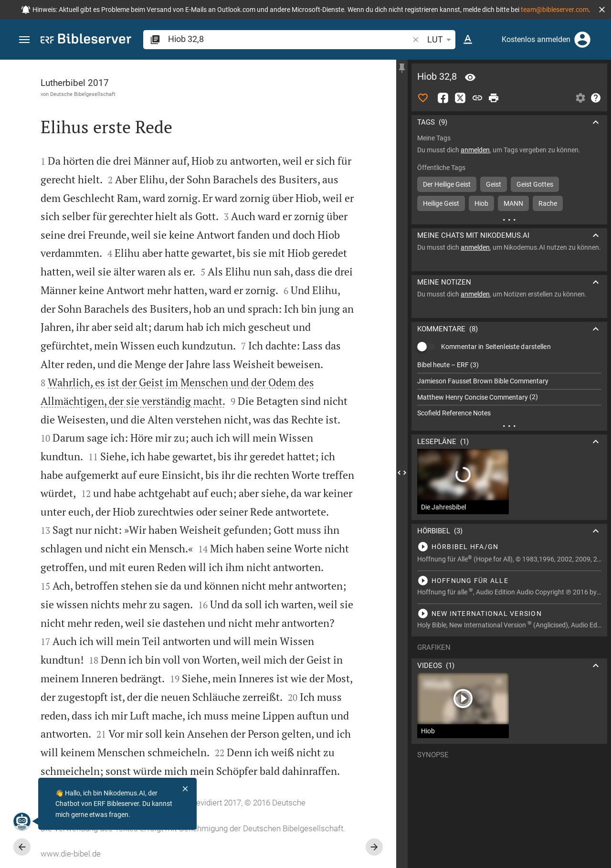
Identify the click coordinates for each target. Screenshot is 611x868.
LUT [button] (441, 40)
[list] (509, 389)
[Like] (423, 98)
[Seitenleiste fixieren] (402, 68)
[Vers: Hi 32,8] (470, 77)
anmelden (475, 150)
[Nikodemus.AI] (22, 821)
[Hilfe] (596, 98)
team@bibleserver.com (555, 10)
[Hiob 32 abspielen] (509, 547)
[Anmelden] (582, 40)
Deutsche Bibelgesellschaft (83, 94)
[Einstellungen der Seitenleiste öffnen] (580, 98)
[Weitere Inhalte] (509, 220)
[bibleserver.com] (86, 40)
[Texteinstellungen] (468, 40)
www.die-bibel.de (71, 854)
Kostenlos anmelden (536, 39)
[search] (289, 39)
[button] (602, 10)
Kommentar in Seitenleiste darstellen (496, 347)
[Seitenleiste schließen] (402, 472)
